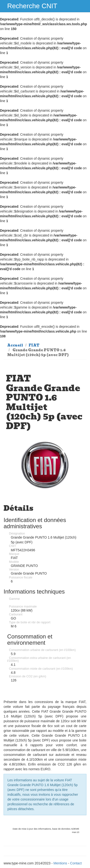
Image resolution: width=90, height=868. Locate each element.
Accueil (15, 345)
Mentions (60, 863)
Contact (76, 863)
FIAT (34, 345)
